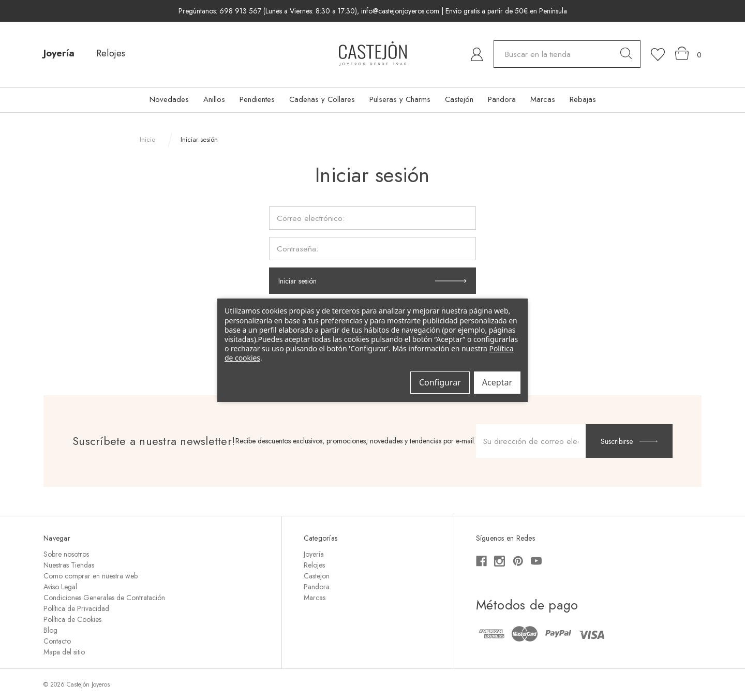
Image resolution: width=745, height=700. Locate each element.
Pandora (502, 99)
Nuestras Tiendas (69, 565)
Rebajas (583, 99)
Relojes (111, 53)
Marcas (543, 99)
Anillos (214, 99)
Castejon (317, 576)
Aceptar (497, 382)
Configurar (440, 382)
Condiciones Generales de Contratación (104, 598)
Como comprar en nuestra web (91, 576)
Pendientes (257, 99)
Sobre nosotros (66, 554)
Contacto (57, 641)
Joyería (59, 53)
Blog (50, 630)
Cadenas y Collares (322, 99)
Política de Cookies (72, 619)
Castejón (459, 99)
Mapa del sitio (64, 652)
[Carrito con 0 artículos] (688, 54)
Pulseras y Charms (400, 99)
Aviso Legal (60, 587)
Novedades (169, 99)
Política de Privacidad (76, 608)
